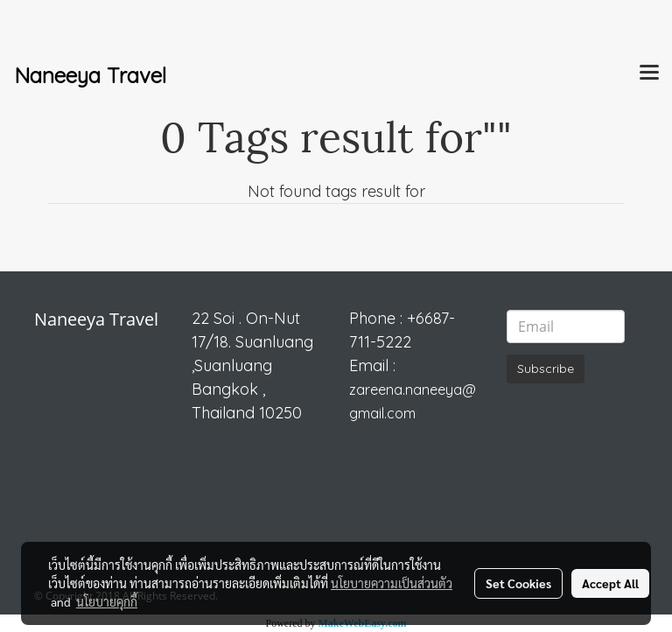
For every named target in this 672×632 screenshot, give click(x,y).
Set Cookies (518, 583)
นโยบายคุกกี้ (107, 601)
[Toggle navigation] (649, 74)
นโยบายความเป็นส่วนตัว (392, 583)
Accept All (610, 583)
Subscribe (546, 369)
